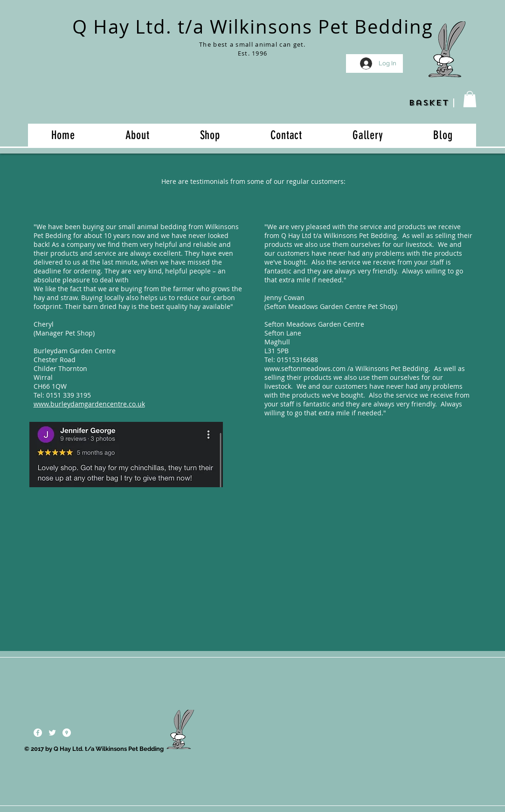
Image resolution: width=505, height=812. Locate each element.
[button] (470, 99)
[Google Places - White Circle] (67, 733)
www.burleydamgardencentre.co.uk (89, 404)
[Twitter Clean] (52, 733)
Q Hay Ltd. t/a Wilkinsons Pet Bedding (253, 27)
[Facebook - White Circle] (38, 733)
